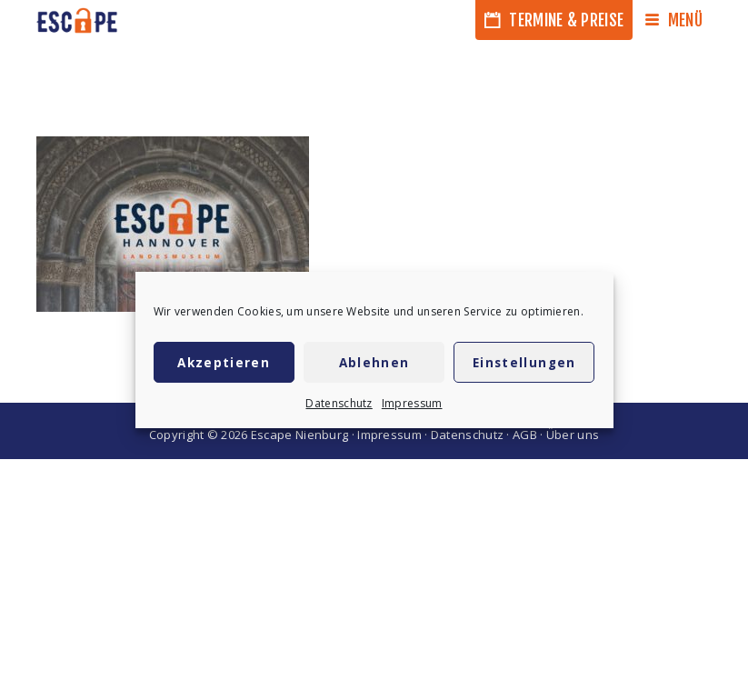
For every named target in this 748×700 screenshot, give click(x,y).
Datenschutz (339, 403)
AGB (525, 435)
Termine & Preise (554, 20)
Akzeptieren (224, 363)
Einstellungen (524, 363)
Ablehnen (374, 363)
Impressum (412, 403)
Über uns (573, 435)
